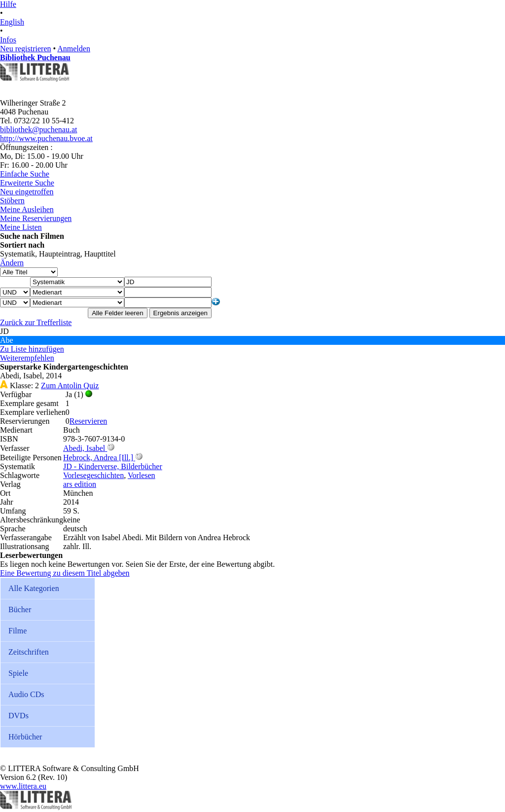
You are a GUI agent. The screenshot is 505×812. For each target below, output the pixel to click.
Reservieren (88, 421)
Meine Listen (21, 227)
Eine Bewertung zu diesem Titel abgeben (65, 573)
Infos (8, 40)
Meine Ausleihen (27, 209)
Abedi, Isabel (84, 448)
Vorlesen (142, 475)
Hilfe (8, 4)
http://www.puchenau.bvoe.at (46, 138)
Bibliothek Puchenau (35, 57)
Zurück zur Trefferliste (36, 322)
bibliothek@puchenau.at (38, 129)
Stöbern (12, 201)
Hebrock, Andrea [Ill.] (98, 458)
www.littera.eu (23, 786)
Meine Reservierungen (36, 218)
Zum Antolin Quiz (70, 386)
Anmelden (74, 49)
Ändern (12, 263)
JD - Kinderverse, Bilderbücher (113, 466)
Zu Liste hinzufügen (32, 349)
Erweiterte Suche (27, 183)
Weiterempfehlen (27, 358)
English (12, 22)
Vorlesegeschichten (93, 475)
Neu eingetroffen (27, 192)
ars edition (80, 484)
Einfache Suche (25, 174)
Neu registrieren (26, 49)
